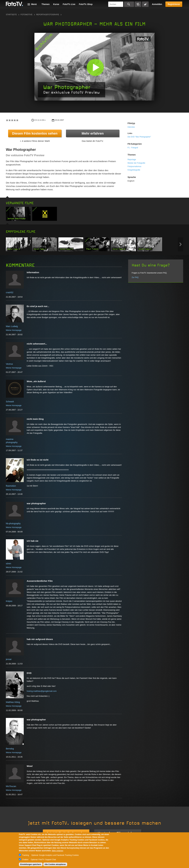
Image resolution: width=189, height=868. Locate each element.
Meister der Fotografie (136, 163)
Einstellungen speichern (31, 864)
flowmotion (11, 486)
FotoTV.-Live (69, 4)
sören (8, 564)
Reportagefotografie (48, 15)
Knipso (9, 601)
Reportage (132, 160)
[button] (95, 67)
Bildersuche (138, 4)
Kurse (56, 4)
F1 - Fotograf (133, 148)
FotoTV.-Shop (86, 4)
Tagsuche (145, 4)
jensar (9, 659)
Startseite (11, 15)
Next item (181, 244)
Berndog (10, 749)
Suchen (129, 4)
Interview (131, 127)
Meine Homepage (14, 330)
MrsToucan (11, 786)
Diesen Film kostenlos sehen (35, 133)
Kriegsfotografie (134, 170)
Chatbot (25, 860)
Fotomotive (27, 15)
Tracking (26, 855)
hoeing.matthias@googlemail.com (42, 691)
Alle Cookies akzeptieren (55, 864)
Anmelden (157, 4)
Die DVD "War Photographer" (139, 137)
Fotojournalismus (134, 166)
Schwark (10, 402)
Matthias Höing (13, 702)
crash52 (10, 292)
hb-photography (13, 523)
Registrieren (174, 4)
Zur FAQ (135, 277)
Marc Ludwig (12, 326)
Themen (46, 4)
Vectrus (9, 364)
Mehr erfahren (93, 133)
